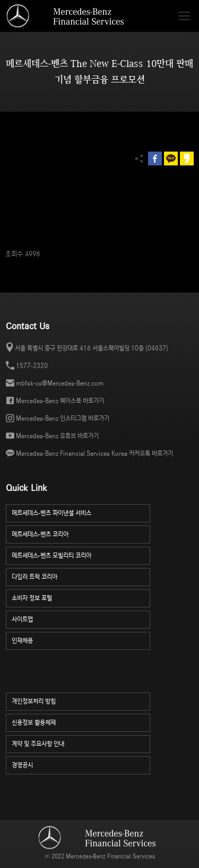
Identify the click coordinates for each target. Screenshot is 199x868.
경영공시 (81, 764)
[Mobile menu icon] (184, 16)
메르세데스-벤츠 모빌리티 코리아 (81, 554)
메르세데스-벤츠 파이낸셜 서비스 (81, 512)
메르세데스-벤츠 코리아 (81, 533)
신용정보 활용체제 (81, 721)
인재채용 (81, 640)
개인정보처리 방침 (81, 700)
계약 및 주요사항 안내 (81, 743)
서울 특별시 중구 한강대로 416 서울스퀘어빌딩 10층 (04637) (92, 348)
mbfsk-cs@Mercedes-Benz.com (60, 383)
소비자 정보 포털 (81, 597)
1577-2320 (32, 366)
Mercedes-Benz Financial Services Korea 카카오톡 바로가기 (94, 453)
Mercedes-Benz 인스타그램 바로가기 (63, 418)
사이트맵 (81, 618)
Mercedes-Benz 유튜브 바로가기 (57, 436)
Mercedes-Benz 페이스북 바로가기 (60, 401)
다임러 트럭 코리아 (81, 576)
